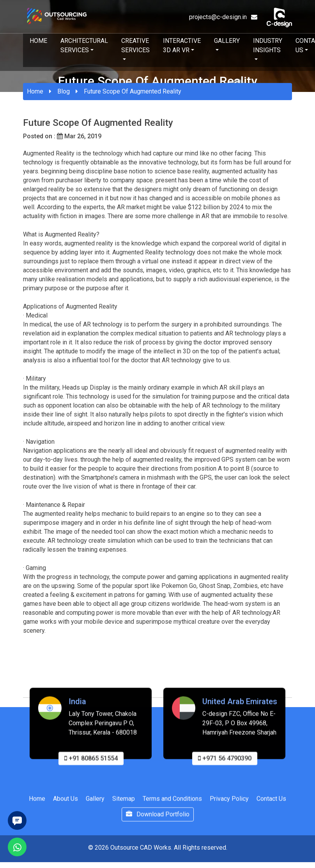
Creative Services (135, 45)
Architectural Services (84, 45)
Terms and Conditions (172, 802)
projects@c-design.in (223, 17)
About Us (65, 802)
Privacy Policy (229, 802)
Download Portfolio (158, 817)
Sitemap (124, 802)
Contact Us (271, 802)
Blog (64, 91)
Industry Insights (268, 45)
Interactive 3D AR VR (182, 45)
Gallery (227, 41)
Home (38, 41)
